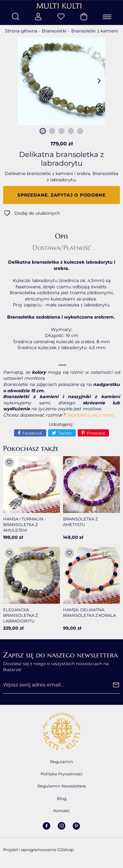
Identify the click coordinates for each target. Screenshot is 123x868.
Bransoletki (54, 31)
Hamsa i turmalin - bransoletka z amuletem (25, 524)
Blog (62, 798)
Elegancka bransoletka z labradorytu (20, 615)
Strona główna (21, 31)
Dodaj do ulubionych (37, 213)
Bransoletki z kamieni (95, 31)
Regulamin (61, 762)
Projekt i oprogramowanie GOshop (38, 850)
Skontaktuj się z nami (90, 415)
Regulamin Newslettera (62, 786)
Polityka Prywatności (62, 774)
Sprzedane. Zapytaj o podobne (61, 195)
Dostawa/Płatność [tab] (62, 248)
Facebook (32, 433)
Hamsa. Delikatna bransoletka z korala (89, 612)
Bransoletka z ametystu (80, 522)
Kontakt (61, 811)
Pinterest (96, 433)
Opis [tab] (61, 236)
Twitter (65, 433)
